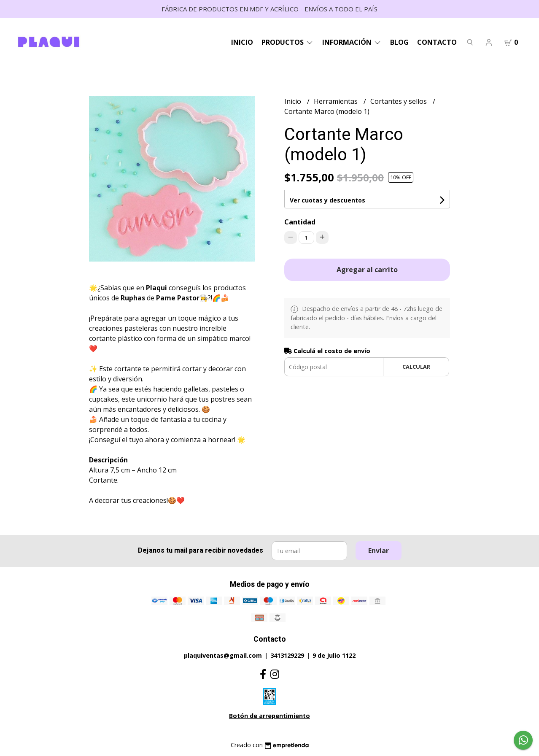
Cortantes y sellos (399, 101)
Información (352, 42)
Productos (288, 42)
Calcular (416, 367)
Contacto (437, 42)
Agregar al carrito (367, 270)
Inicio (242, 42)
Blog (399, 42)
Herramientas (337, 101)
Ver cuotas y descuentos (327, 200)
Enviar (379, 551)
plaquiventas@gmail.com (223, 655)
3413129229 (287, 655)
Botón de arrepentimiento (269, 716)
